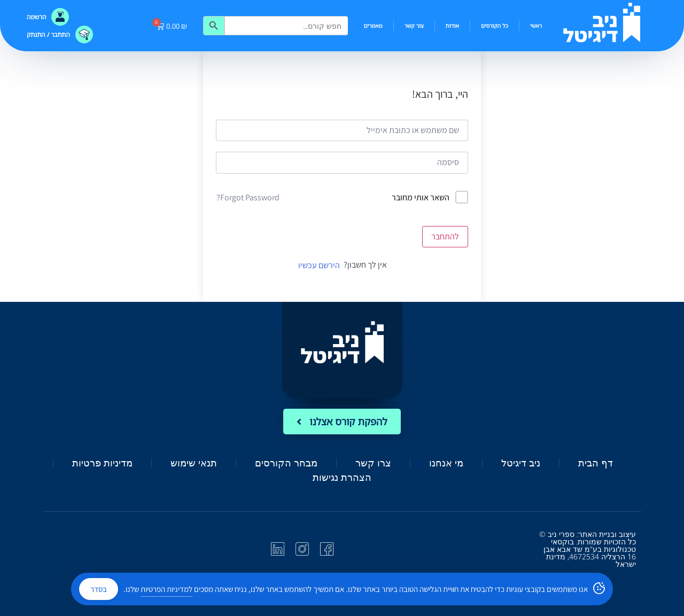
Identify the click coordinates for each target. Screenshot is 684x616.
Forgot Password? (248, 197)
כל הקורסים (495, 26)
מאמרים (373, 26)
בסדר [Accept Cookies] (99, 589)
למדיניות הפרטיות (166, 589)
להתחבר (445, 236)
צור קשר (414, 26)
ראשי (536, 26)
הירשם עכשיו (319, 265)
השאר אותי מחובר (421, 197)
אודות (452, 26)
